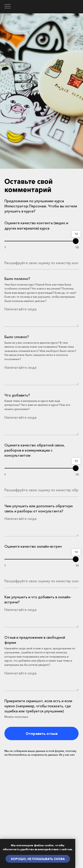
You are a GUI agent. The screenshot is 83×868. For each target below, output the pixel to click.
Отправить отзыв (42, 733)
